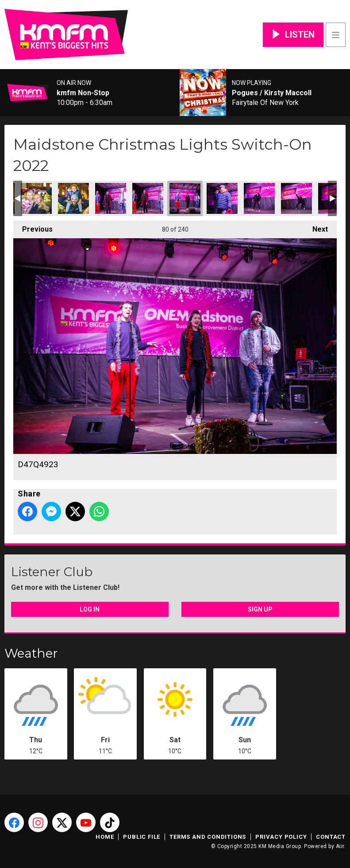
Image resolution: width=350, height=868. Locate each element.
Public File (142, 837)
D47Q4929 (259, 198)
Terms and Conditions (208, 837)
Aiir (340, 846)
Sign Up (260, 609)
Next (316, 227)
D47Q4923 (185, 198)
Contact (331, 837)
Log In (90, 609)
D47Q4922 (148, 198)
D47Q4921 (111, 198)
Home (105, 837)
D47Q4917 (36, 198)
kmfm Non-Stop (83, 93)
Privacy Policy (281, 837)
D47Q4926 (222, 198)
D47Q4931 (296, 198)
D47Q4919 (73, 198)
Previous (33, 227)
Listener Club (52, 572)
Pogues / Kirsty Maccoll (272, 93)
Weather (31, 653)
